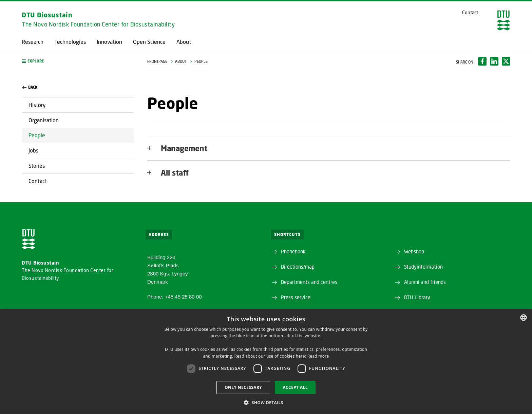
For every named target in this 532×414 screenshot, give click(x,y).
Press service (296, 297)
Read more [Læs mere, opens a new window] (318, 356)
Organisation (44, 120)
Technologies (70, 42)
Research (33, 42)
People (37, 135)
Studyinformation (423, 267)
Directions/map (298, 267)
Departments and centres (309, 282)
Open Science (149, 42)
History (37, 105)
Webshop (414, 251)
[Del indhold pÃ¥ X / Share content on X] (506, 61)
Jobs (33, 150)
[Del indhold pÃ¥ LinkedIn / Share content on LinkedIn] (494, 61)
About (184, 42)
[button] (78, 61)
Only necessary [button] (243, 387)
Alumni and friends (425, 282)
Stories (37, 166)
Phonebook (293, 251)
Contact (470, 13)
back (30, 87)
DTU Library (417, 297)
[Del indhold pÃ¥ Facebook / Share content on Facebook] (482, 61)
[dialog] (266, 362)
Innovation (109, 42)
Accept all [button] (295, 387)
